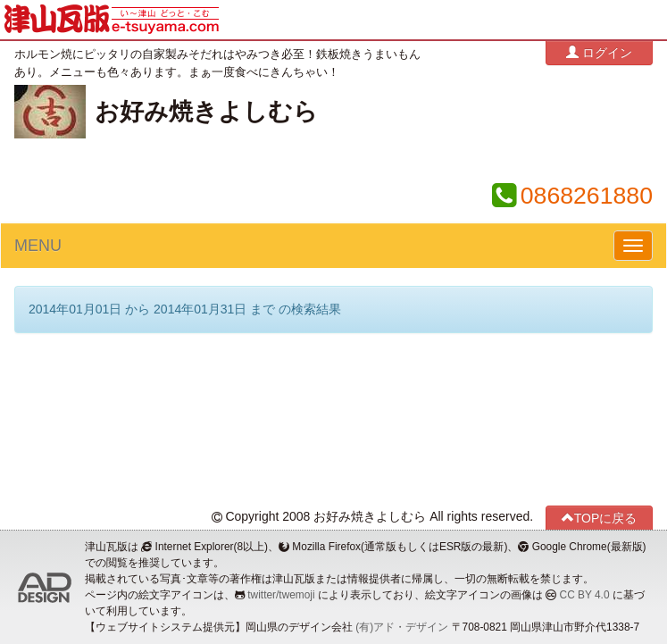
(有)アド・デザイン (402, 627)
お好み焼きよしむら (206, 112)
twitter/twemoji (281, 595)
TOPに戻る (600, 518)
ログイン (599, 52)
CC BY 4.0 (585, 595)
